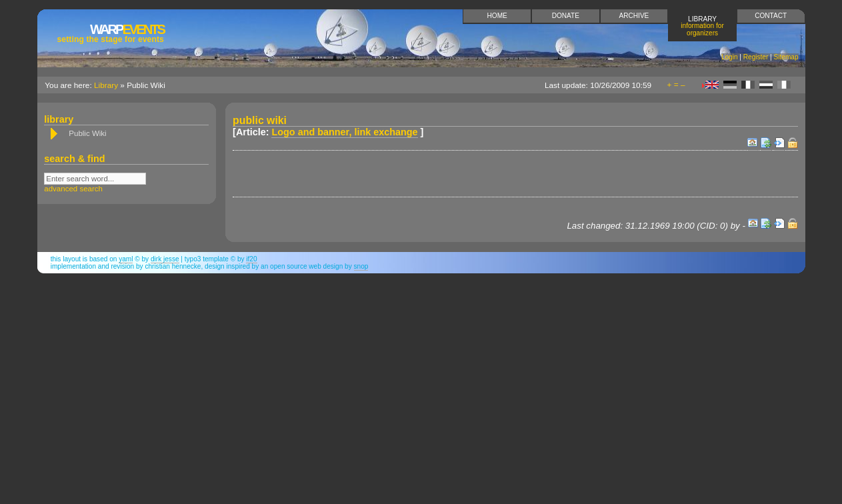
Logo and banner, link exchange (344, 132)
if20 (251, 259)
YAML (126, 259)
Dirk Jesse (165, 259)
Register (756, 57)
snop (361, 266)
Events (111, 33)
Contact (771, 16)
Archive (634, 16)
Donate (566, 16)
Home (497, 16)
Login (730, 57)
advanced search (73, 189)
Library (702, 26)
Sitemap (786, 57)
